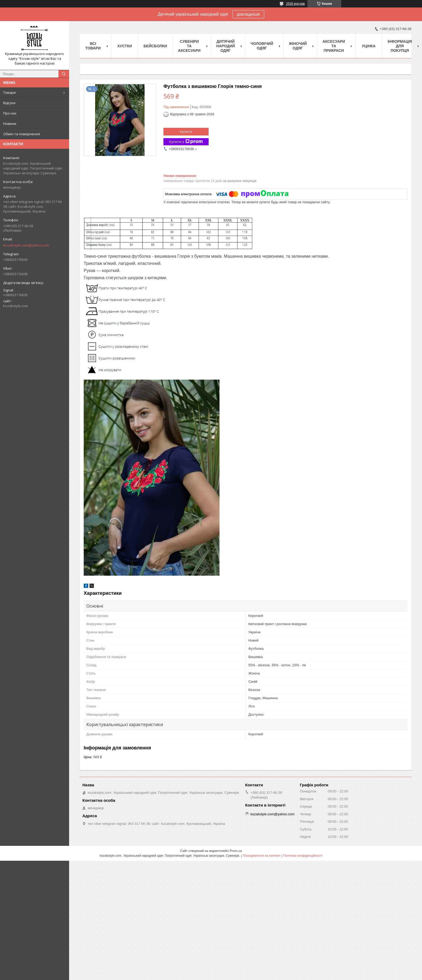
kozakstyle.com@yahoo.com (26, 245)
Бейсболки (155, 46)
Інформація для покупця (400, 46)
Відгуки (9, 103)
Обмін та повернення (22, 134)
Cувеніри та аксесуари (189, 46)
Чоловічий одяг (262, 46)
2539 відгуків (295, 4)
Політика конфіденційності (303, 856)
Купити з (186, 142)
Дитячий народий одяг (226, 46)
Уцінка (369, 46)
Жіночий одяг (298, 46)
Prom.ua (236, 851)
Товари (9, 92)
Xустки (125, 46)
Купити (186, 131)
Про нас (10, 113)
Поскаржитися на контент (261, 856)
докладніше (248, 14)
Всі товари (93, 46)
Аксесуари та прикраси (334, 46)
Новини (10, 124)
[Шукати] (64, 74)
